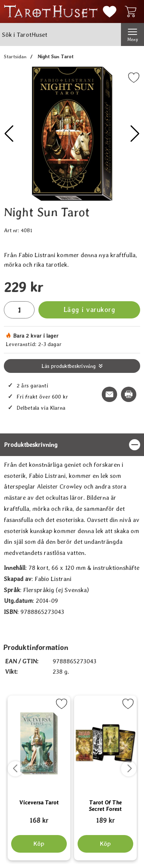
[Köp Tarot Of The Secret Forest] (105, 844)
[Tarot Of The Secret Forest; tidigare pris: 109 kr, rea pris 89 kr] (105, 817)
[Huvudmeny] (132, 34)
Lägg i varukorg (89, 309)
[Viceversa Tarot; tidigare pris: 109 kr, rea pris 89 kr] (39, 817)
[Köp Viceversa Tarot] (39, 844)
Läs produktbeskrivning (69, 366)
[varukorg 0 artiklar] (132, 11)
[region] (72, 445)
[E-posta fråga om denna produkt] (109, 394)
